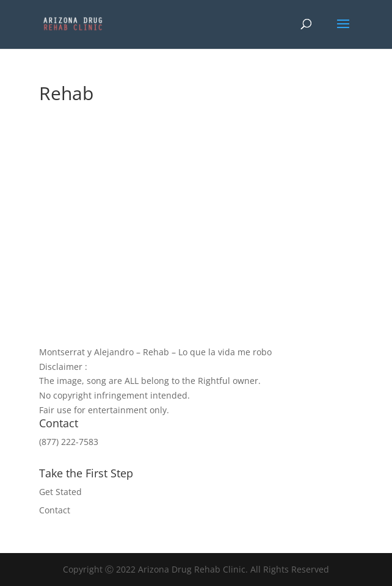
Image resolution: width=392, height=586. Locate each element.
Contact (55, 510)
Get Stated (60, 492)
